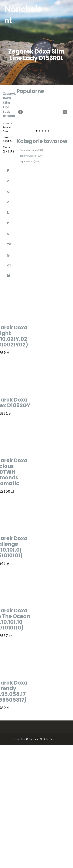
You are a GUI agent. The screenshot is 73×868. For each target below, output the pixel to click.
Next (65, 112)
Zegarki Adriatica (32, 150)
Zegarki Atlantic (31, 156)
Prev (20, 112)
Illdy (23, 739)
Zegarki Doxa (30, 161)
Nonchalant (23, 14)
